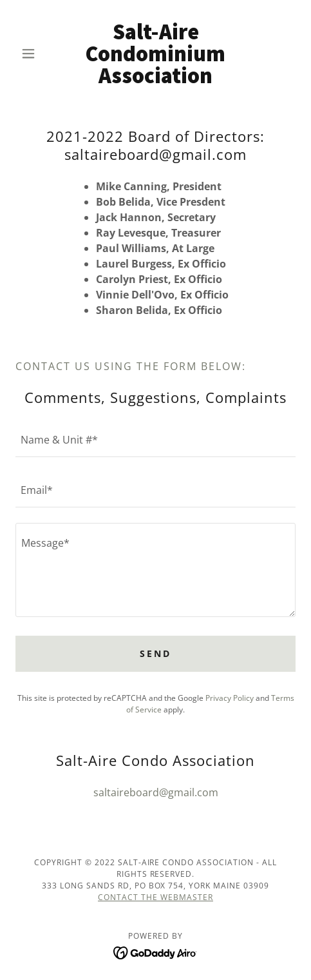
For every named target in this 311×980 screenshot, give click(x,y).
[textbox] (155, 440)
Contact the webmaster (155, 897)
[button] (36, 54)
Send (155, 653)
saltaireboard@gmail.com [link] (156, 792)
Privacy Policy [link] (230, 698)
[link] (155, 54)
